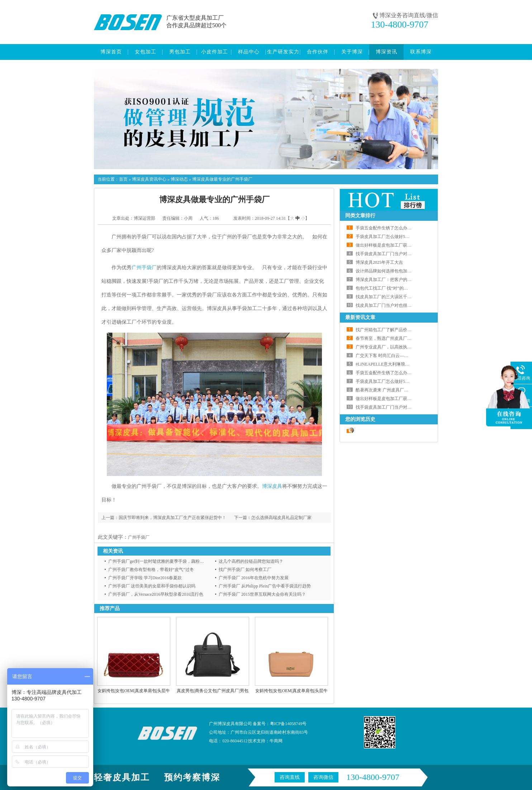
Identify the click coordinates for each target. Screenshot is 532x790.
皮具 (277, 486)
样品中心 (249, 52)
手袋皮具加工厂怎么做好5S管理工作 (390, 237)
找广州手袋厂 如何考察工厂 (245, 570)
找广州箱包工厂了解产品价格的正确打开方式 (399, 330)
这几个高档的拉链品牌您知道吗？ (251, 561)
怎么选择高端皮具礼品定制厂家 (281, 518)
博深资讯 (386, 52)
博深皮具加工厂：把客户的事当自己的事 (394, 280)
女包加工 (146, 52)
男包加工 (180, 52)
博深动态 (179, 179)
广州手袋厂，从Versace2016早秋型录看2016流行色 (156, 594)
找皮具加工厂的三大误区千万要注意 (390, 297)
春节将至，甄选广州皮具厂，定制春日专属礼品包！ (405, 338)
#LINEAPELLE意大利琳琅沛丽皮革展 (391, 364)
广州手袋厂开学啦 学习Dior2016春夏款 (145, 578)
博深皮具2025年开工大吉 (379, 262)
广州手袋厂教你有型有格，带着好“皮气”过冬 (151, 570)
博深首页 (111, 52)
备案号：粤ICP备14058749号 (280, 724)
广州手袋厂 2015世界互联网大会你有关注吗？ (262, 594)
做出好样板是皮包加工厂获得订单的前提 (394, 245)
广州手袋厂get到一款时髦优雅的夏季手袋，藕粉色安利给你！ (167, 561)
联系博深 (421, 52)
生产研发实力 (283, 52)
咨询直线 (290, 777)
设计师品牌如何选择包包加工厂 (386, 271)
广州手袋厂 (144, 268)
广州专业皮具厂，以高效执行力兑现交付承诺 (399, 347)
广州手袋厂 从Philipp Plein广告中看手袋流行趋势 (265, 586)
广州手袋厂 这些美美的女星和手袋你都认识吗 (152, 586)
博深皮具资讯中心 (149, 179)
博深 (267, 486)
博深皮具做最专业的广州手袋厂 (222, 179)
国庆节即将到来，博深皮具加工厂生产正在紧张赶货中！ (172, 518)
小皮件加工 (215, 52)
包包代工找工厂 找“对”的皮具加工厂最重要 (397, 288)
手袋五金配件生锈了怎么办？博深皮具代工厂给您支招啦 (409, 228)
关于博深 (352, 52)
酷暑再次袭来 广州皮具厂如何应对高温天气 (397, 390)
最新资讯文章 (360, 317)
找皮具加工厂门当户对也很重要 (386, 305)
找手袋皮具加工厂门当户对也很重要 (390, 254)
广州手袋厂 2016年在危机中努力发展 (254, 578)
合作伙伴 (318, 52)
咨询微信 (323, 777)
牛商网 (276, 741)
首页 (123, 179)
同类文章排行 (360, 216)
